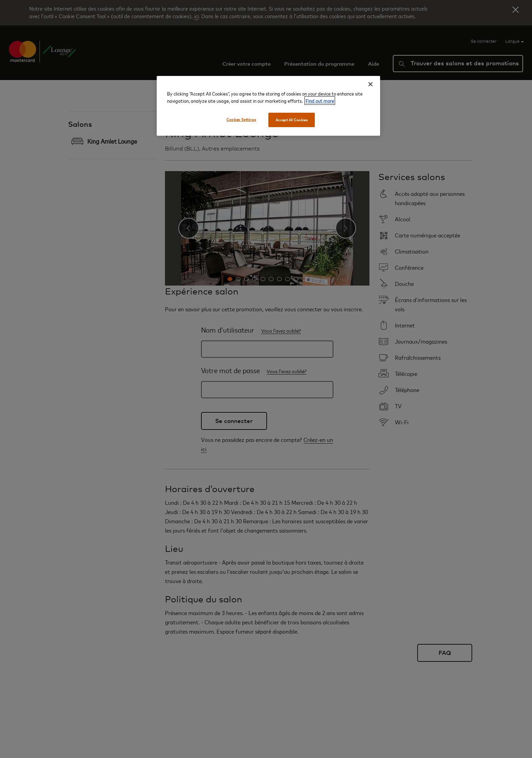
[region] (268, 106)
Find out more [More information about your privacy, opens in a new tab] (320, 101)
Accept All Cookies (292, 120)
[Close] (370, 84)
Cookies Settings (241, 119)
